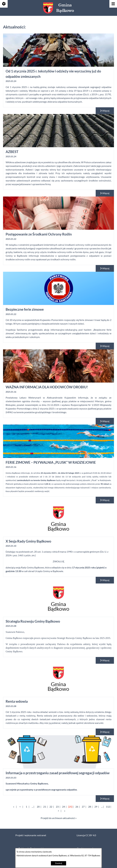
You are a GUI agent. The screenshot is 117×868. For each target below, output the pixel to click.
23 (57, 807)
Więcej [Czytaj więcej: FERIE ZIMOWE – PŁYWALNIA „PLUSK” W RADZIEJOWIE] (105, 500)
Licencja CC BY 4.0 (86, 835)
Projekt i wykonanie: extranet (31, 835)
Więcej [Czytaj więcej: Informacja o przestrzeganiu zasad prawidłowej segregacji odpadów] (105, 799)
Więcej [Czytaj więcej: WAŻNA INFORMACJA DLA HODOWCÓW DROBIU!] (105, 421)
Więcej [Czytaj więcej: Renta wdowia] (105, 732)
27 (83, 807)
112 (108, 807)
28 (90, 807)
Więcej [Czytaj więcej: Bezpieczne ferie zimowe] (105, 346)
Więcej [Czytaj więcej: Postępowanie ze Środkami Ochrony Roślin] (105, 268)
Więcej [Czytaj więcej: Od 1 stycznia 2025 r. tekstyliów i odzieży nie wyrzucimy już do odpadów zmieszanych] (105, 111)
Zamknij (58, 863)
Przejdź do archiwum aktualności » (59, 818)
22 (51, 807)
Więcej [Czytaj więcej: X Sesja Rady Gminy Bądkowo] (105, 580)
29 (96, 807)
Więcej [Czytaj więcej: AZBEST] (105, 193)
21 (45, 807)
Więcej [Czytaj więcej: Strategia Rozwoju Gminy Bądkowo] (105, 660)
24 (64, 807)
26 (77, 807)
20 (38, 807)
